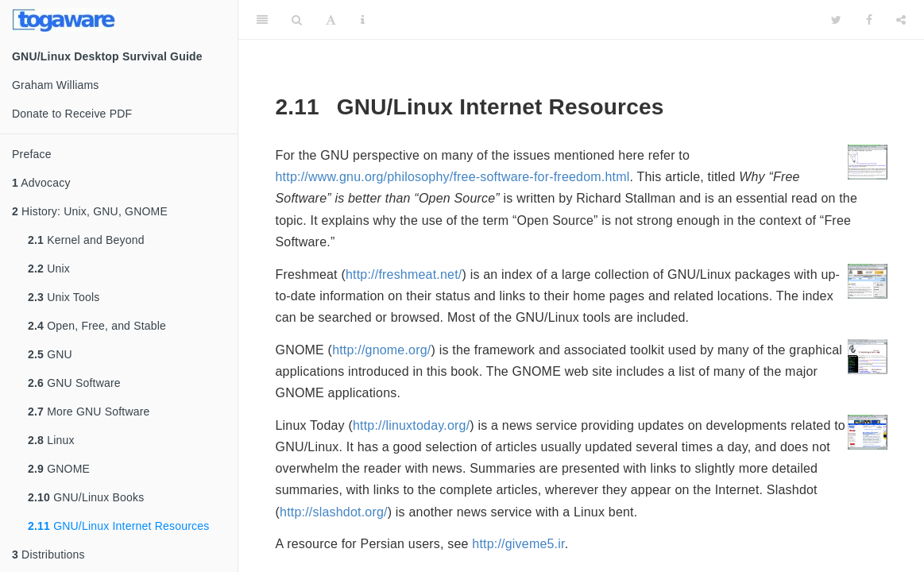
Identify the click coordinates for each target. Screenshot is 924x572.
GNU (50, 354)
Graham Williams (56, 85)
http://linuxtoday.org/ (411, 425)
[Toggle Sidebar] (262, 20)
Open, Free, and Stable (97, 326)
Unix (49, 269)
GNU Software (74, 383)
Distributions (48, 555)
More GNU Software (89, 412)
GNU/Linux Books (86, 497)
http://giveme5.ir (518, 544)
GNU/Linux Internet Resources (118, 526)
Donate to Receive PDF (72, 114)
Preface (32, 154)
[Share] (901, 20)
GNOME (59, 469)
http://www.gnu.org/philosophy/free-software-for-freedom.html (453, 177)
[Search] (297, 20)
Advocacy (41, 183)
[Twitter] (836, 20)
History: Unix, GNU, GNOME (90, 211)
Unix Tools (64, 297)
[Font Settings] (331, 20)
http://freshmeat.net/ (404, 274)
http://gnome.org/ (381, 350)
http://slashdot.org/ (334, 512)
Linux (51, 440)
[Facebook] (869, 20)
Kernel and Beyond (86, 240)
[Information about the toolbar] (363, 20)
